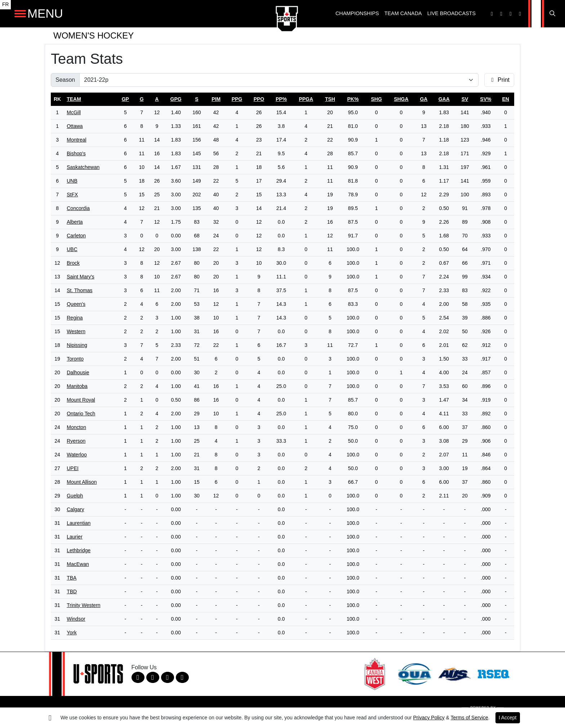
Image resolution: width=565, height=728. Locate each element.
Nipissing (77, 345)
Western (76, 331)
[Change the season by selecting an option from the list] (279, 80)
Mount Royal (81, 400)
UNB (72, 181)
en (505, 99)
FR (5, 5)
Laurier (75, 537)
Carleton (76, 236)
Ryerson (76, 441)
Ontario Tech (81, 414)
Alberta (75, 222)
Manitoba (77, 386)
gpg (176, 99)
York (72, 633)
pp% (281, 99)
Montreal (76, 140)
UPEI (73, 468)
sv (465, 99)
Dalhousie (78, 372)
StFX (72, 195)
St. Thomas (79, 290)
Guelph (75, 496)
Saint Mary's (81, 277)
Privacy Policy (429, 718)
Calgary (75, 509)
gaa (444, 99)
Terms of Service (470, 718)
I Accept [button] (508, 718)
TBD (72, 591)
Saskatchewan (83, 167)
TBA (72, 578)
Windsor (76, 619)
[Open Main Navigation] (20, 14)
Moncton (76, 427)
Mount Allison (82, 482)
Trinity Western (83, 605)
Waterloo (77, 455)
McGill (74, 112)
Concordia (78, 208)
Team (74, 99)
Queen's (76, 304)
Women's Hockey (94, 35)
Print (499, 80)
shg (376, 99)
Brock (73, 263)
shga (401, 99)
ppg (237, 99)
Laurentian (79, 523)
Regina (75, 318)
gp (125, 99)
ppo (259, 99)
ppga (306, 99)
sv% (486, 99)
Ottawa (75, 126)
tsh (330, 99)
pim (216, 99)
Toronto (75, 359)
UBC (72, 249)
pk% (353, 99)
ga (424, 99)
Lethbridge (79, 550)
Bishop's (76, 153)
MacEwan (78, 564)
